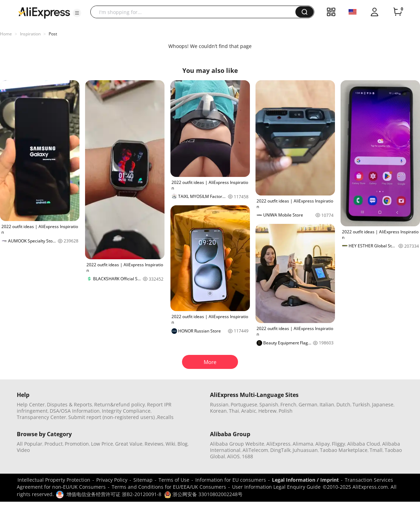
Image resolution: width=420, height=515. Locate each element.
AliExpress (278, 444)
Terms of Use (174, 480)
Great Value (129, 444)
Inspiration (30, 34)
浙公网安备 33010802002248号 (203, 494)
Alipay (323, 444)
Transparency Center (41, 417)
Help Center (31, 404)
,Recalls (165, 417)
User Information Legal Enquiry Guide (276, 487)
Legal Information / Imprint (305, 480)
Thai (234, 411)
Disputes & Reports (69, 404)
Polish (286, 411)
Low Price (102, 444)
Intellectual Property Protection (54, 480)
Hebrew (267, 411)
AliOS (233, 456)
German (308, 404)
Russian (219, 404)
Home (6, 34)
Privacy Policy (112, 480)
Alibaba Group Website (237, 444)
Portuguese (244, 404)
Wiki (170, 444)
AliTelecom (255, 450)
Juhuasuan (305, 450)
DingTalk (280, 450)
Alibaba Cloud (364, 444)
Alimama (303, 444)
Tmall (376, 450)
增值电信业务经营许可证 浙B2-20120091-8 (114, 494)
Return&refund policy (120, 404)
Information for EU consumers (231, 480)
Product (54, 444)
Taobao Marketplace (344, 450)
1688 (247, 456)
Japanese (383, 404)
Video (23, 450)
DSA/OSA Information (75, 411)
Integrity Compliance (126, 411)
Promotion (77, 444)
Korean (218, 411)
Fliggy (338, 444)
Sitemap (143, 480)
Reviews (154, 444)
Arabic (249, 411)
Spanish (269, 404)
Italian (327, 404)
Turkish (361, 404)
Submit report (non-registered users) (111, 417)
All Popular (30, 444)
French (288, 404)
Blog (183, 444)
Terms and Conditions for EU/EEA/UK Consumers (169, 487)
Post (53, 34)
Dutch (343, 404)
